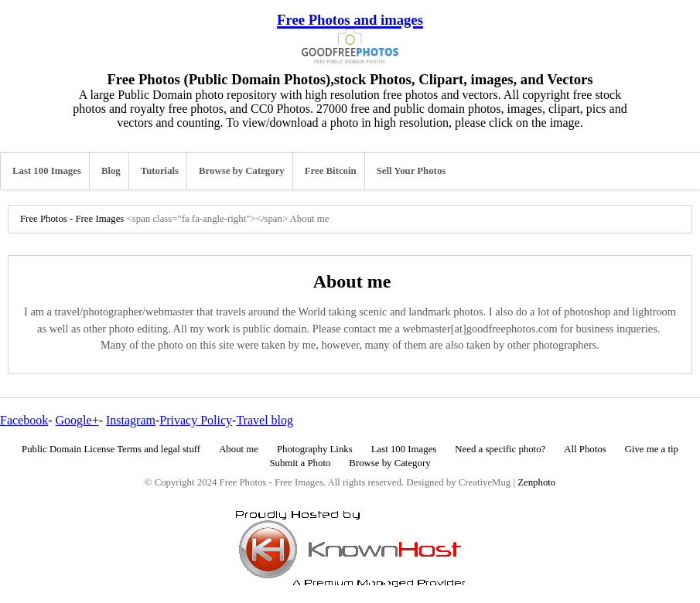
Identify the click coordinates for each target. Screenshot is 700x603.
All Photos (585, 449)
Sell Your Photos (411, 171)
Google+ (77, 420)
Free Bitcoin (331, 171)
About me (239, 449)
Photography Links (315, 449)
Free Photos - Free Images (72, 219)
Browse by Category (242, 171)
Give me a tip (652, 449)
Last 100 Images (47, 171)
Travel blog (265, 420)
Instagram (131, 420)
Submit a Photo (300, 463)
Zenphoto (536, 482)
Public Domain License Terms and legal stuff (111, 449)
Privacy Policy (196, 420)
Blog (111, 171)
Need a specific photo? (500, 449)
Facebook (24, 420)
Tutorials (160, 171)
